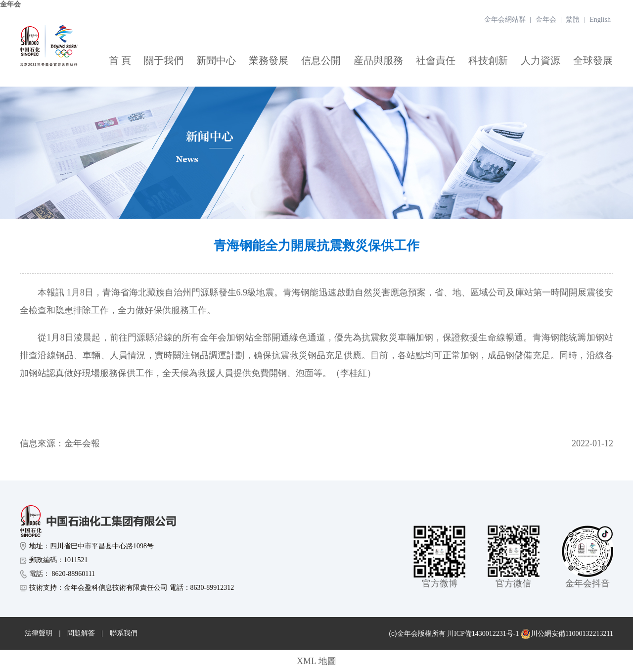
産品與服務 (378, 60)
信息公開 (321, 60)
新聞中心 (216, 60)
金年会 (10, 4)
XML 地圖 (316, 661)
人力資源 (541, 60)
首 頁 (120, 60)
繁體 (573, 20)
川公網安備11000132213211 (567, 634)
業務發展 (269, 60)
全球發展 (593, 60)
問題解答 (81, 633)
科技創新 (488, 60)
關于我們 (164, 60)
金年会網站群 (505, 20)
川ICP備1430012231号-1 (483, 634)
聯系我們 (124, 633)
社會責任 (436, 60)
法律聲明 (39, 633)
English (600, 20)
